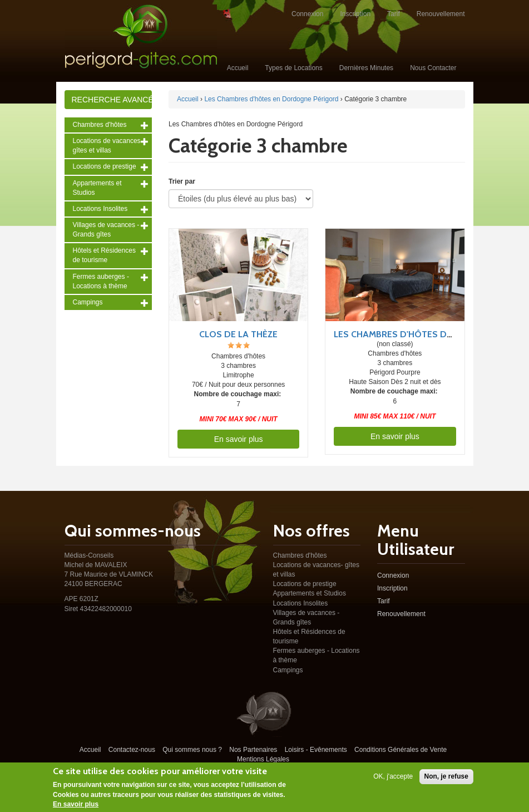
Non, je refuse (446, 777)
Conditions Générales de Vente (401, 750)
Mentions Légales (263, 759)
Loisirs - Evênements (316, 750)
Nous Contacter (433, 68)
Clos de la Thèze (238, 334)
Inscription (355, 14)
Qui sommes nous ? (192, 750)
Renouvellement (441, 14)
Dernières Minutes (366, 68)
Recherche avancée (112, 100)
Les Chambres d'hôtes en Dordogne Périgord (271, 99)
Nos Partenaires (253, 750)
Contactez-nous (132, 750)
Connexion (307, 14)
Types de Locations (293, 68)
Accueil (238, 68)
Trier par (182, 181)
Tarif (394, 14)
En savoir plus (239, 439)
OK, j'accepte (393, 777)
